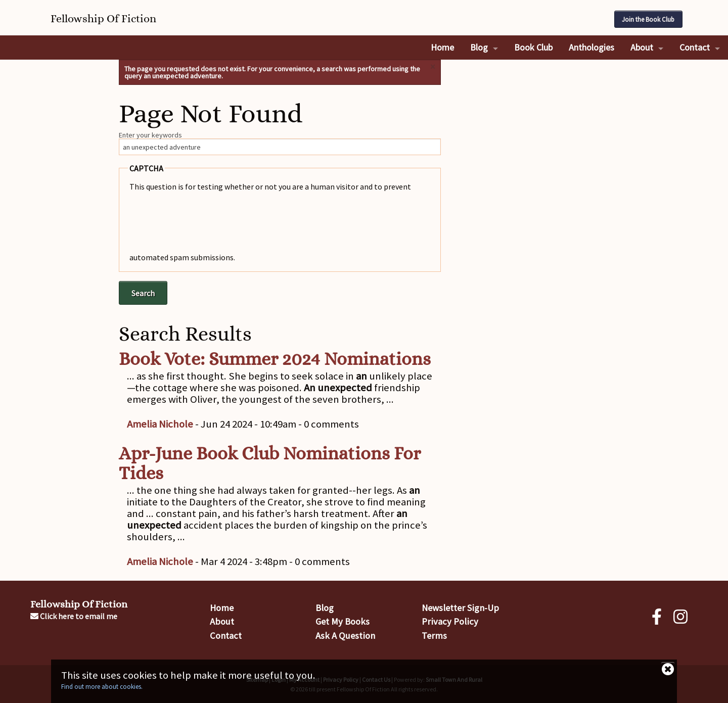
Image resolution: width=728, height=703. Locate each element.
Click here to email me (74, 616)
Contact (695, 47)
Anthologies (591, 47)
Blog (479, 47)
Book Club (533, 47)
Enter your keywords (150, 135)
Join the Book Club (648, 19)
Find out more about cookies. (102, 687)
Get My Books (343, 621)
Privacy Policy (450, 621)
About (642, 47)
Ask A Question (345, 636)
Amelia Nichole (160, 424)
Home (442, 47)
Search (143, 293)
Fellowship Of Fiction (79, 604)
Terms (434, 636)
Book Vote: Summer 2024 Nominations (275, 359)
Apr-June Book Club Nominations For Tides (270, 463)
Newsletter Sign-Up (460, 608)
